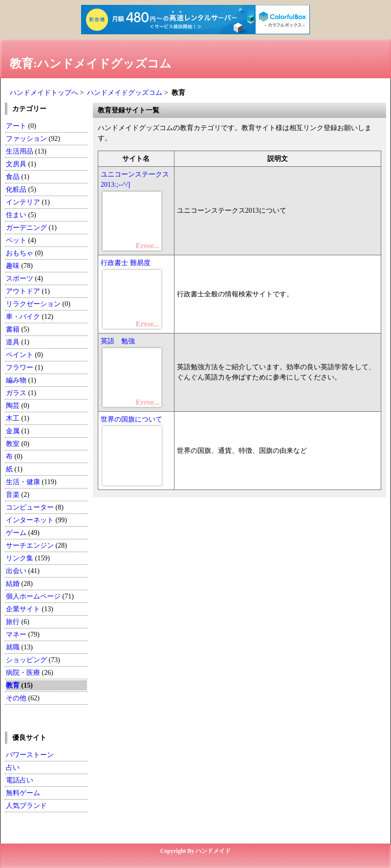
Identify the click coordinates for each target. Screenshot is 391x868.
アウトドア (23, 291)
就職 (13, 647)
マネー (16, 634)
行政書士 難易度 (126, 263)
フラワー (20, 367)
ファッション (26, 139)
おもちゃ (20, 253)
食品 (13, 177)
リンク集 (20, 558)
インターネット (31, 520)
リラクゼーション (33, 304)
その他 (16, 698)
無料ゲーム (23, 793)
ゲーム (16, 533)
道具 (13, 342)
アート (16, 126)
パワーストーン (30, 755)
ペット (16, 240)
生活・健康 (23, 482)
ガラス (16, 393)
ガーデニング (26, 228)
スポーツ (20, 278)
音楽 (13, 495)
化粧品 (16, 189)
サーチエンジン (30, 545)
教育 (13, 685)
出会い (16, 571)
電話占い (20, 780)
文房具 (16, 164)
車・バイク (23, 317)
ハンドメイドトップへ (44, 93)
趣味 (13, 266)
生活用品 (20, 151)
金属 (13, 431)
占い (13, 768)
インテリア (23, 202)
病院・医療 (23, 673)
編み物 (16, 380)
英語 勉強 (118, 341)
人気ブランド (26, 806)
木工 (13, 418)
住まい (16, 215)
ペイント (20, 355)
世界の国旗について (131, 419)
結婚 (13, 584)
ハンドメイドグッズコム (125, 93)
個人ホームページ (33, 596)
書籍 (13, 329)
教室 (13, 444)
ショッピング (26, 660)
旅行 (13, 622)
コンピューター (30, 507)
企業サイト (23, 609)
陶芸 (13, 406)
